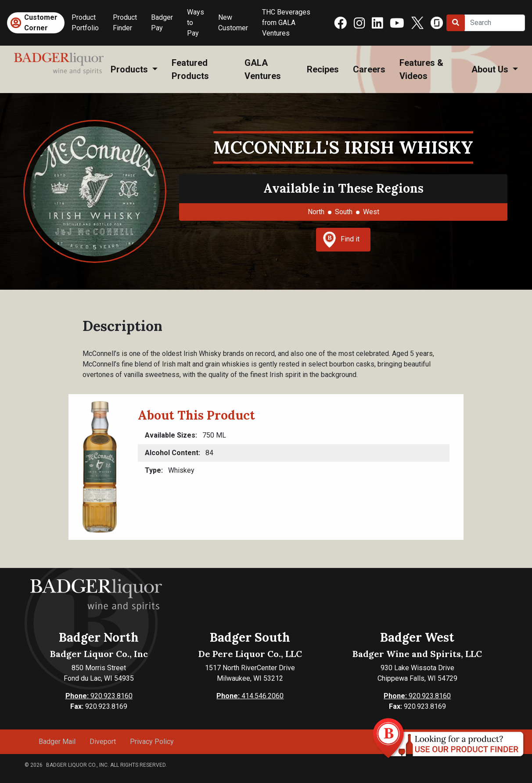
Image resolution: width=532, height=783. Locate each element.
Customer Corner (41, 23)
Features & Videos (421, 69)
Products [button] (130, 69)
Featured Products (190, 69)
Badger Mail (57, 742)
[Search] (495, 23)
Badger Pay (162, 23)
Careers (369, 69)
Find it (341, 240)
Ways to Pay (196, 23)
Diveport (103, 742)
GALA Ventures (263, 69)
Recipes (323, 69)
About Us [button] (491, 69)
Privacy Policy (152, 742)
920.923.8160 (99, 696)
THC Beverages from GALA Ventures (286, 23)
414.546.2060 (250, 696)
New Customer (233, 23)
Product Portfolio (85, 23)
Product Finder (125, 23)
